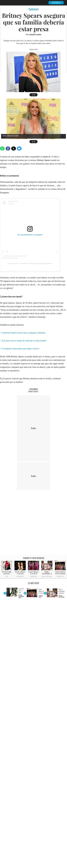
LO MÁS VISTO (33, 583)
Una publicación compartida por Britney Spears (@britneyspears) (30, 263)
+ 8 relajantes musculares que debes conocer (20, 349)
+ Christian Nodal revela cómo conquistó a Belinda (23, 333)
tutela (45, 157)
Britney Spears (44, 160)
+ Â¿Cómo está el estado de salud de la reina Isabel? (23, 341)
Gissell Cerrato (35, 34)
